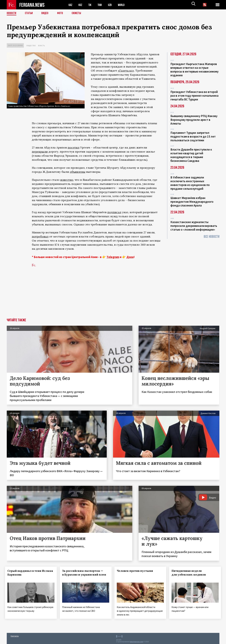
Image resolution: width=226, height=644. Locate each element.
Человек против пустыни (137, 571)
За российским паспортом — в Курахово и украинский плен (84, 575)
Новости (12, 13)
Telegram (113, 257)
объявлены (78, 172)
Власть (41, 46)
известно (67, 180)
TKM (101, 5)
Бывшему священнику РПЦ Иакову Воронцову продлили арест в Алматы (194, 120)
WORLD (124, 5)
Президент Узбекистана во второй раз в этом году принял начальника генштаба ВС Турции (194, 96)
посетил (74, 147)
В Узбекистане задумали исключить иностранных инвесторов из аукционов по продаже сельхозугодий (190, 183)
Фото (61, 13)
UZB (112, 5)
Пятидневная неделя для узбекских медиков (190, 573)
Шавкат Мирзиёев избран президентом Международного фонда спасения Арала (192, 202)
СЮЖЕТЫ (78, 13)
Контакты (15, 635)
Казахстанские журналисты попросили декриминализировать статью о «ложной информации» (194, 226)
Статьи (30, 13)
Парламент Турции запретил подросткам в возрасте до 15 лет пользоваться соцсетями (193, 136)
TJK (91, 5)
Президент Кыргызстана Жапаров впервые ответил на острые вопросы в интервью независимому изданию (194, 70)
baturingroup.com (136, 641)
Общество (31, 46)
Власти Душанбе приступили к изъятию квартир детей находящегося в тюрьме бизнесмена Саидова (191, 155)
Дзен (130, 257)
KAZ (71, 5)
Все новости (212, 237)
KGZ (81, 5)
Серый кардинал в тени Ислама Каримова (26, 573)
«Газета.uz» (126, 71)
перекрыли (40, 152)
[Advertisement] (113, 295)
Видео (46, 13)
